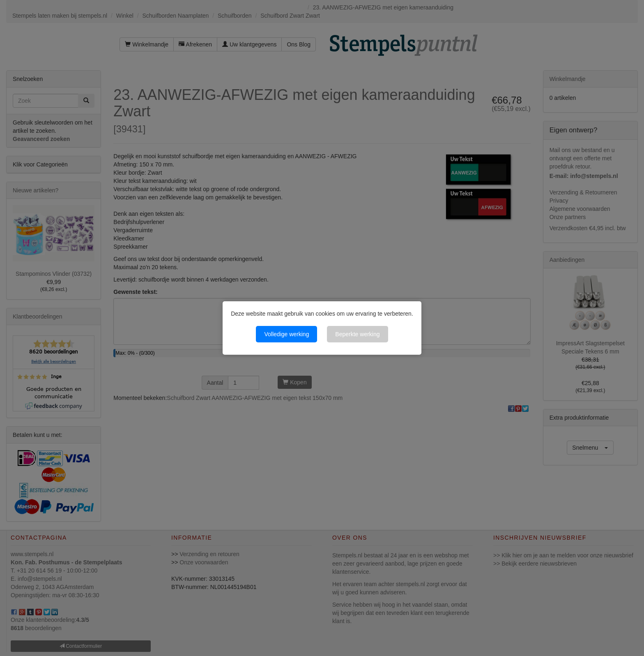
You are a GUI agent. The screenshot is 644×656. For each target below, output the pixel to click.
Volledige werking (286, 334)
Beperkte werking (357, 334)
